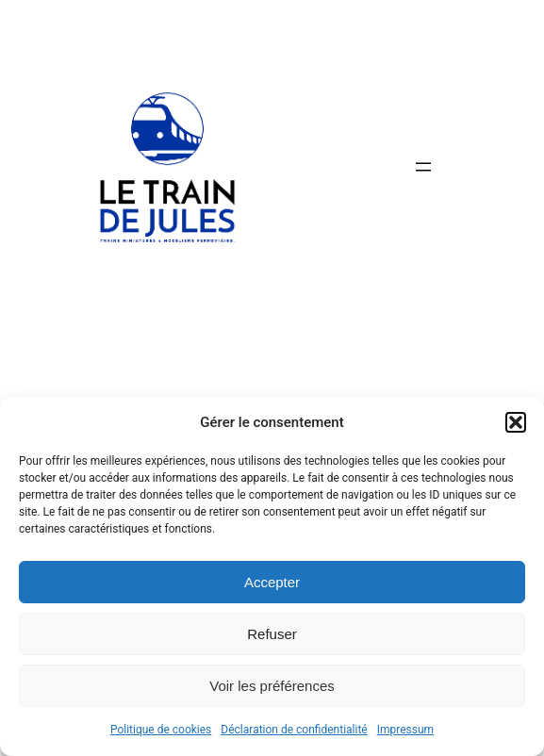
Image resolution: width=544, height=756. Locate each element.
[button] (516, 422)
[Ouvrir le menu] (423, 167)
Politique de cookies (161, 730)
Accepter (272, 582)
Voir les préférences (272, 686)
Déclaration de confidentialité (294, 730)
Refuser (272, 634)
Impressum (405, 730)
